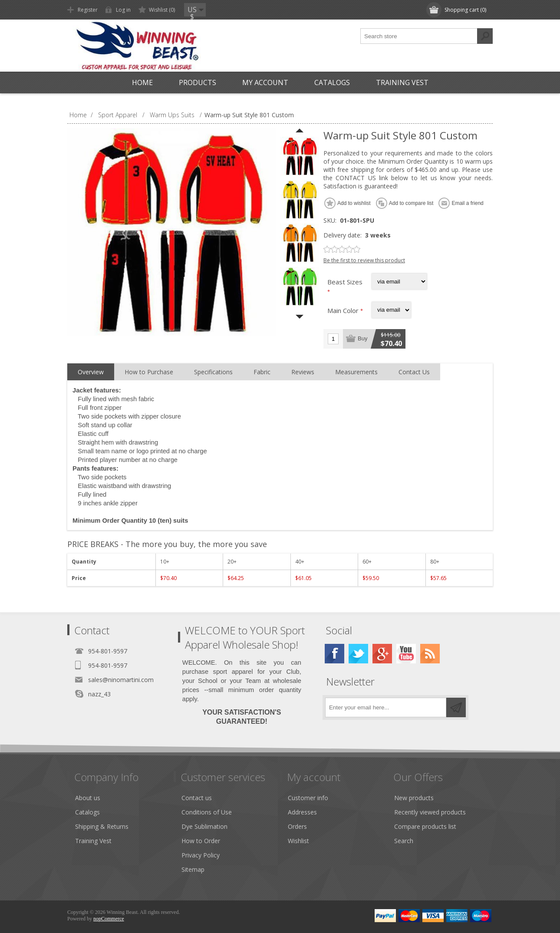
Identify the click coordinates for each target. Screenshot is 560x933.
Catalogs (332, 82)
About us (88, 798)
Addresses (302, 812)
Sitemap (193, 869)
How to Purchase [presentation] (149, 372)
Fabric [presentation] (262, 372)
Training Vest (402, 82)
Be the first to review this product (364, 260)
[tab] (91, 372)
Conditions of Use (207, 812)
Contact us (197, 798)
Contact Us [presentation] (414, 372)
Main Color (344, 310)
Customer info (308, 798)
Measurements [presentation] (356, 372)
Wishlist (298, 841)
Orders (297, 826)
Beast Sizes (345, 282)
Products (198, 82)
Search (404, 841)
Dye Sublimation (204, 826)
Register (88, 10)
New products (414, 798)
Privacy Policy (201, 855)
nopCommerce (109, 919)
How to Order (201, 841)
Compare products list (425, 826)
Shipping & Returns (102, 826)
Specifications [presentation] (213, 372)
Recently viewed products (430, 812)
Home (142, 82)
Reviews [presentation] (303, 372)
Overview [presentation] (91, 372)
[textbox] (419, 36)
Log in (123, 10)
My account (265, 82)
